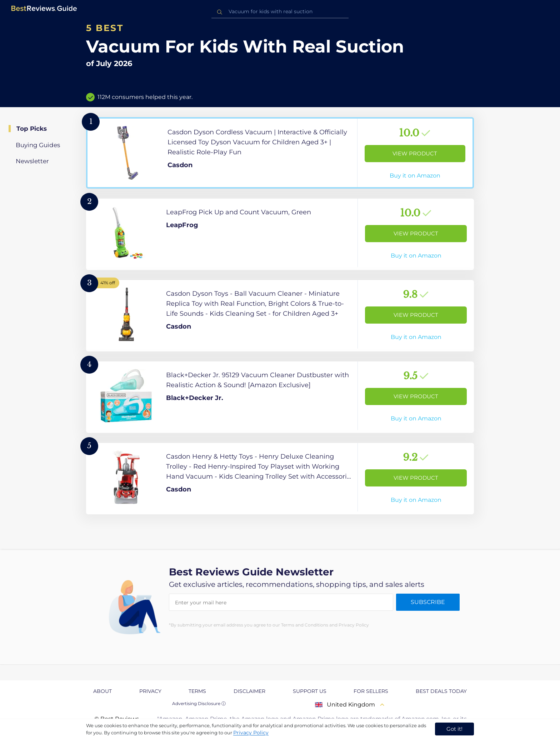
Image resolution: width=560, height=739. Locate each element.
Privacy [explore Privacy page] (150, 691)
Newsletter (32, 161)
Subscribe (428, 602)
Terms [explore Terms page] (197, 691)
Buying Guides (38, 145)
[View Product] (280, 153)
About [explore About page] (102, 691)
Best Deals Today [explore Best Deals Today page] (441, 691)
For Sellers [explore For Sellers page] (371, 691)
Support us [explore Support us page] (310, 691)
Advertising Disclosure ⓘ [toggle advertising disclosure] (199, 703)
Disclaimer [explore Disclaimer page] (249, 691)
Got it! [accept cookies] (454, 729)
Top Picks (32, 129)
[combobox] (280, 12)
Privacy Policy (251, 733)
